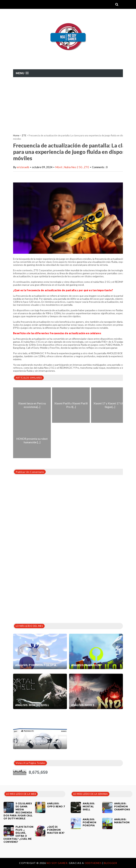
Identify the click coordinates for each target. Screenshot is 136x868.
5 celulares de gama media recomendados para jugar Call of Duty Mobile (18, 811)
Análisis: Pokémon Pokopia (36, 665)
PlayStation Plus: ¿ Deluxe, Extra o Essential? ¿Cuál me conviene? (19, 834)
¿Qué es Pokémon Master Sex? (56, 830)
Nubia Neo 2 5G (73, 167)
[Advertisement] (68, 104)
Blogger (111, 863)
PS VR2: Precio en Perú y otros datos (38, 743)
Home (16, 135)
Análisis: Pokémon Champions (122, 806)
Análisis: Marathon (86, 665)
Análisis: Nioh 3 (83, 705)
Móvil (59, 167)
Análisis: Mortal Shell (32, 705)
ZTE (24, 135)
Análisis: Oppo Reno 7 (56, 805)
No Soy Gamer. (58, 863)
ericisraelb (23, 167)
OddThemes (93, 863)
